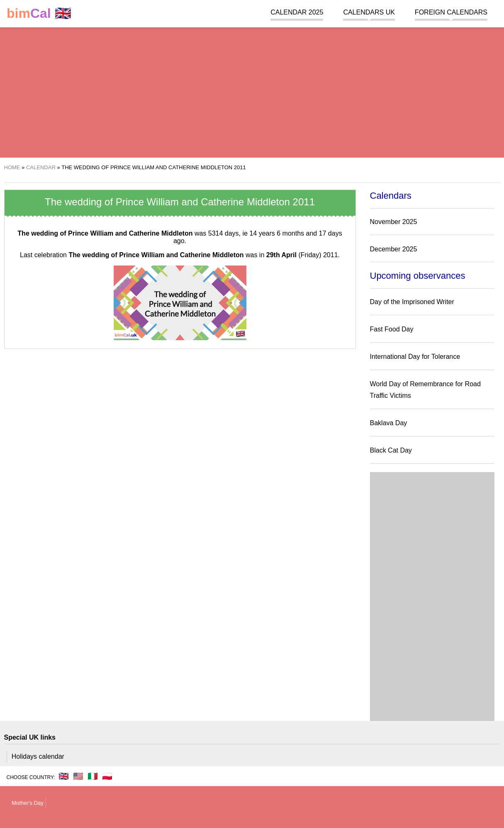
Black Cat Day (391, 450)
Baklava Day (389, 423)
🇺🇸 (78, 776)
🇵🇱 (107, 776)
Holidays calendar (38, 756)
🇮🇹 (93, 776)
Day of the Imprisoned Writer (412, 302)
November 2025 (394, 222)
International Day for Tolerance (415, 357)
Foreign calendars (451, 12)
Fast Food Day (392, 329)
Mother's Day (28, 803)
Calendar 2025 (297, 12)
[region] (252, 91)
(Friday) (294, 255)
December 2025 (394, 249)
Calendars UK (369, 12)
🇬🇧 (39, 13)
